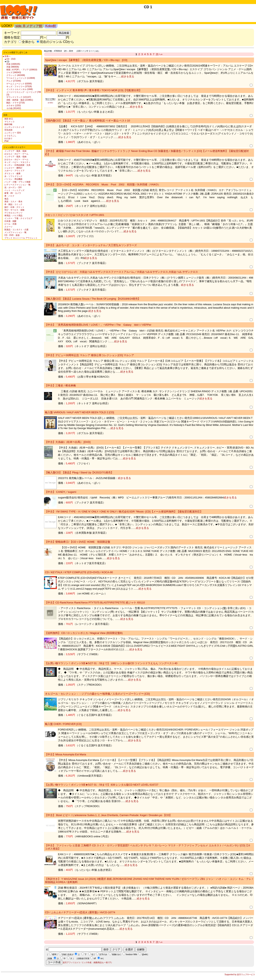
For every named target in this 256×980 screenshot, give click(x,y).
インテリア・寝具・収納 (15, 151)
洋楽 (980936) (13, 67)
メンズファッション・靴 (15, 232)
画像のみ (116, 954)
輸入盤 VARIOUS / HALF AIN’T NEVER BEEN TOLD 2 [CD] (79, 412)
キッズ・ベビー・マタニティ (17, 162)
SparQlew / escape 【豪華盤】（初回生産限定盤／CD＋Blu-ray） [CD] (86, 60)
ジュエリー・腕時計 (13, 168)
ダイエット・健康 (12, 173)
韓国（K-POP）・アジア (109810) (22, 70)
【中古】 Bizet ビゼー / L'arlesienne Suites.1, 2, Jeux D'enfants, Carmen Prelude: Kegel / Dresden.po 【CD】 (108, 815)
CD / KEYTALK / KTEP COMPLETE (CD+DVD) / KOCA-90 (79, 572)
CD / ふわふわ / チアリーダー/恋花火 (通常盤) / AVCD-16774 (80, 912)
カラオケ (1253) (14, 106)
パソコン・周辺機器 (13, 179)
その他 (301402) (14, 108)
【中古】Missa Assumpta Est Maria (65, 754)
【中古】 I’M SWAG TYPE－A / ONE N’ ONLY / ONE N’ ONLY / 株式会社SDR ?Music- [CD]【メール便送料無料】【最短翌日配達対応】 (124, 512)
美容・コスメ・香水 (13, 202)
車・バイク (9, 196)
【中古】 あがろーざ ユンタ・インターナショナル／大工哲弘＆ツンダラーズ (91, 245)
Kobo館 (51, 26)
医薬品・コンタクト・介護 (16, 230)
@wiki (144, 954)
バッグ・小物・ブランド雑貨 (17, 182)
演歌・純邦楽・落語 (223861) (20, 100)
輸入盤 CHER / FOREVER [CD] (63, 724)
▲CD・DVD (10, 59)
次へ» (159, 54)
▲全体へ (6, 56)
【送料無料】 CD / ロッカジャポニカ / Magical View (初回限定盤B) (84, 633)
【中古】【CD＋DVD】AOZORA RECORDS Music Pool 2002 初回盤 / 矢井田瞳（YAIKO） (103, 184)
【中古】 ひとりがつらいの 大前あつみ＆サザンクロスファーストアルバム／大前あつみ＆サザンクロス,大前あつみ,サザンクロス (121, 272)
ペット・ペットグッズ (14, 190)
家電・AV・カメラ (13, 193)
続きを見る (128, 76)
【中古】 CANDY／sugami (61, 492)
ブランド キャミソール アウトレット (21, 238)
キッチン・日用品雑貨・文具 (17, 165)
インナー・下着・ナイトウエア (18, 218)
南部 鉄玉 (9, 119)
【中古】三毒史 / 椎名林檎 (60, 385)
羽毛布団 (8, 130)
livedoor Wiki (131, 954)
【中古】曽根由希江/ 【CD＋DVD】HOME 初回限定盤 (78, 542)
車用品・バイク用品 (13, 216)
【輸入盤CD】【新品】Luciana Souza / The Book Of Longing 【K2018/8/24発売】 (93, 299)
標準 (54, 954)
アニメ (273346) (14, 81)
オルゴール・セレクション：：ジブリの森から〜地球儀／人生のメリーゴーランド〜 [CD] (97, 694)
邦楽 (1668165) (13, 64)
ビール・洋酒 (10, 224)
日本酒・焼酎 (10, 221)
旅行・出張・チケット (14, 207)
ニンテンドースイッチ (14, 127)
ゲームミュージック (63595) (19, 84)
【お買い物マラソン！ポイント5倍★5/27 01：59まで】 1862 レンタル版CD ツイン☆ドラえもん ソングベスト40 (111, 663)
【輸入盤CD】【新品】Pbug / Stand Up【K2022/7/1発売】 (79, 472)
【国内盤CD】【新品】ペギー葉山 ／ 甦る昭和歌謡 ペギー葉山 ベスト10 (87, 121)
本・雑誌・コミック (13, 204)
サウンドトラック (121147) (19, 97)
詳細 (64, 954)
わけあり (8, 138)
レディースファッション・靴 (17, 185)
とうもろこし (10, 136)
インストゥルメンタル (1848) (20, 89)
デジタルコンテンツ (13, 213)
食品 (6, 199)
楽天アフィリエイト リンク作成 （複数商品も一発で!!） (88, 962)
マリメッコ (9, 122)
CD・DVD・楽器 (12, 235)
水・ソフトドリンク (13, 176)
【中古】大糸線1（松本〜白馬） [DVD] (68, 442)
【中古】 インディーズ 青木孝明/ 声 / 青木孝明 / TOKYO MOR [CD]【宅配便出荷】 (93, 90)
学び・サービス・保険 (14, 210)
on (102, 958)
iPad (6, 141)
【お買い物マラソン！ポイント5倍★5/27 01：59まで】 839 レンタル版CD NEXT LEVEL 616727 (102, 785)
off (95, 958)
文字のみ (103, 954)
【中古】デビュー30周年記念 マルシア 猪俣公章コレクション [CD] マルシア (89, 355)
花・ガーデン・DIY (13, 187)
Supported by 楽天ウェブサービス (240, 974)
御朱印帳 (8, 124)
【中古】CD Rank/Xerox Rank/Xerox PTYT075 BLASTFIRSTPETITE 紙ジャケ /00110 (95, 603)
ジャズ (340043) (14, 72)
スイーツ (8, 227)
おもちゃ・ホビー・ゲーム (16, 154)
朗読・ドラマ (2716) (16, 103)
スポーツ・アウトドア (14, 171)
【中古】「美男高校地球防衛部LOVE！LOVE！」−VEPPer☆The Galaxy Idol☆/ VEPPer (98, 325)
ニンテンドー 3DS (13, 133)
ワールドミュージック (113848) (21, 78)
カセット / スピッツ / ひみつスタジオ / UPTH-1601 (75, 215)
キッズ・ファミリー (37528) (19, 86)
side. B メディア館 (29, 26)
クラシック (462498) (16, 75)
